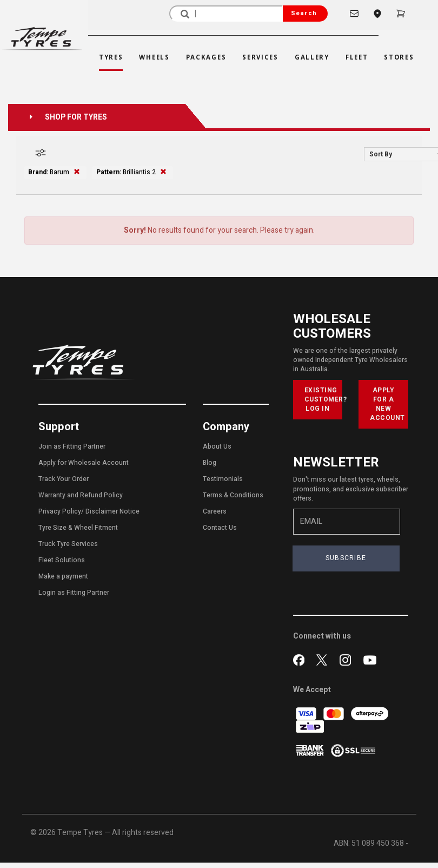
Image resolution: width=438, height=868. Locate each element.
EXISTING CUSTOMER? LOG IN (324, 399)
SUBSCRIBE (346, 558)
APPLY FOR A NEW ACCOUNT (387, 404)
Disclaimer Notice (112, 511)
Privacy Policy (60, 511)
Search (304, 13)
